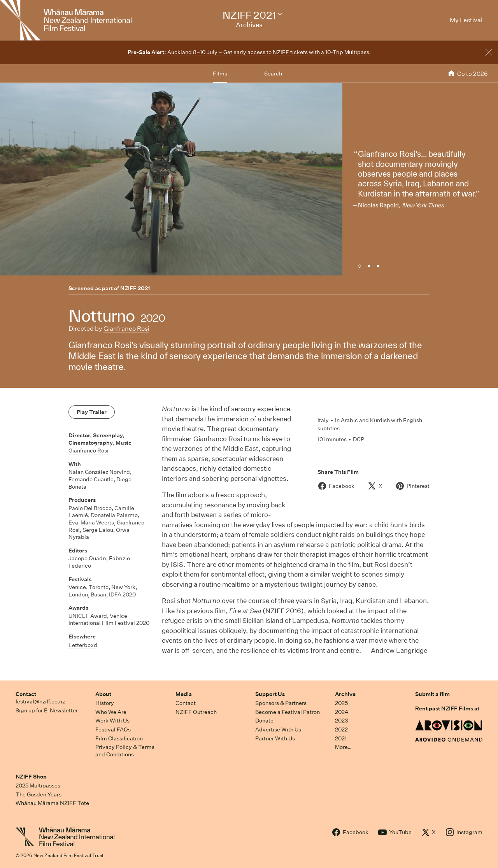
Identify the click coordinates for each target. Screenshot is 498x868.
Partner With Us (275, 738)
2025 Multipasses (38, 786)
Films (220, 74)
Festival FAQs (113, 729)
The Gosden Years (39, 794)
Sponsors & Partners (281, 703)
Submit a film (432, 694)
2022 (341, 729)
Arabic (349, 420)
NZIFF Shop (31, 777)
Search (273, 74)
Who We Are (111, 712)
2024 (342, 712)
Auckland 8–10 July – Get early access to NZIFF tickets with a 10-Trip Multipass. (249, 52)
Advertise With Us (278, 729)
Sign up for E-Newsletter (47, 710)
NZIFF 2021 (135, 288)
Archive (345, 694)
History (105, 703)
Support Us (270, 694)
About (103, 694)
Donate (264, 721)
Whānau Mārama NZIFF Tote (52, 803)
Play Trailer (92, 412)
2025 (341, 703)
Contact (26, 694)
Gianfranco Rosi (126, 329)
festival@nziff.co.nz (40, 701)
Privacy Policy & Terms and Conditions (125, 751)
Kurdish (380, 420)
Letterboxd (83, 645)
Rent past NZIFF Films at (447, 708)
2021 (341, 738)
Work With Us (112, 721)
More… (343, 747)
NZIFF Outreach (196, 712)
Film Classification (119, 738)
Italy (323, 420)
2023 (342, 721)
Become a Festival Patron (288, 712)
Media (184, 694)
